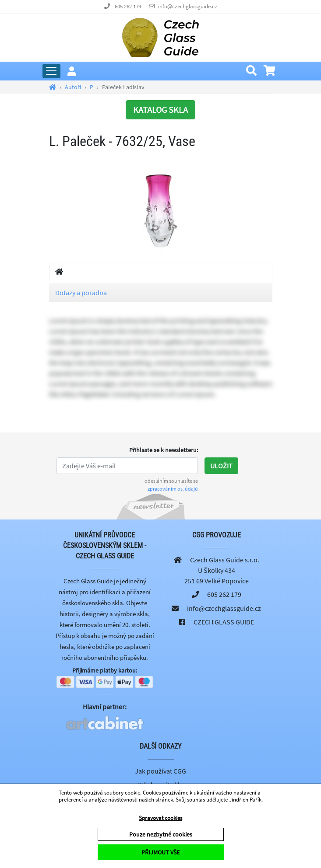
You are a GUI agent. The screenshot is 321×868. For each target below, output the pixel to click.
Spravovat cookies (160, 818)
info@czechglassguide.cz (188, 6)
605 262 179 (128, 6)
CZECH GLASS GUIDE (224, 622)
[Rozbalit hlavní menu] (51, 71)
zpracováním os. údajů (173, 489)
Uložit (221, 466)
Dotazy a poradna (81, 293)
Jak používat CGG (160, 771)
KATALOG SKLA (160, 110)
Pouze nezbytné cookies (161, 834)
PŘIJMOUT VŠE (160, 852)
